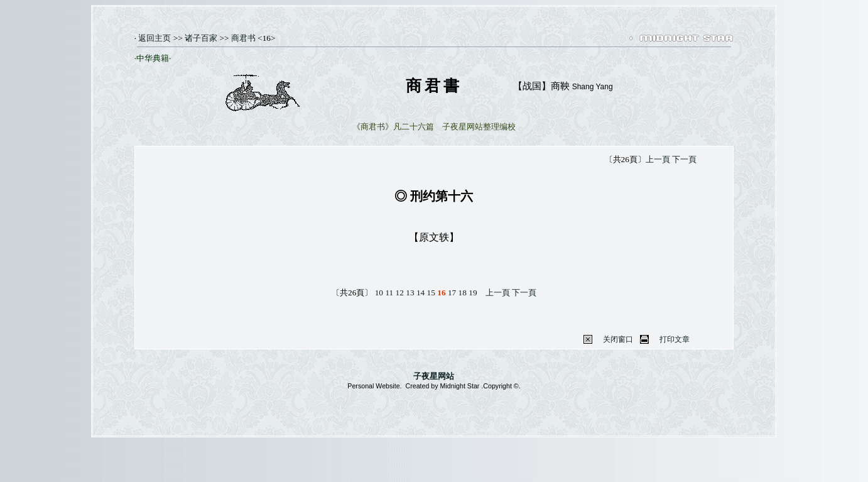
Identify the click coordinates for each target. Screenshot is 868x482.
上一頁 (658, 159)
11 (389, 293)
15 (431, 293)
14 (420, 293)
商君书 (243, 38)
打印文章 (675, 339)
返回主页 (154, 38)
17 (452, 293)
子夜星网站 (434, 376)
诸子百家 (201, 38)
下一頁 (684, 159)
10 (379, 293)
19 (473, 293)
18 (463, 293)
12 (400, 293)
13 (410, 293)
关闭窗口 (618, 339)
